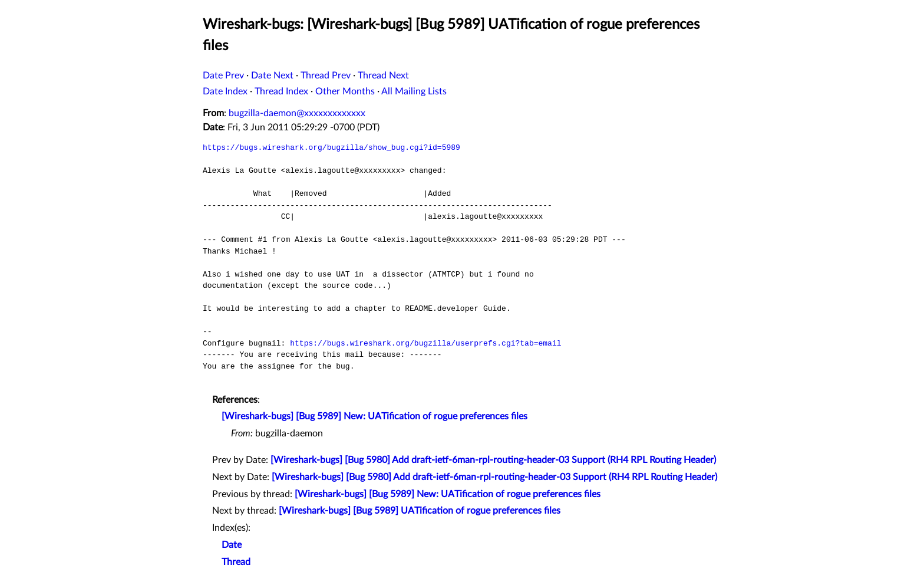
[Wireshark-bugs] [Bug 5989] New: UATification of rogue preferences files (374, 416)
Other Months (345, 91)
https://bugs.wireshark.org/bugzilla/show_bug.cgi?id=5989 (331, 147)
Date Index (225, 91)
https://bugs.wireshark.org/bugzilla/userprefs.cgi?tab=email (425, 343)
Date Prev (223, 75)
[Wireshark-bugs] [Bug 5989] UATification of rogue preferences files (420, 511)
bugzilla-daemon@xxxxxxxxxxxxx (297, 113)
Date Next (272, 75)
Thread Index (281, 91)
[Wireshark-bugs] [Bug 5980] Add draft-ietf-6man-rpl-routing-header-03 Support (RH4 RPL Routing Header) (493, 460)
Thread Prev (326, 75)
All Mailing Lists (414, 91)
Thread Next (383, 75)
